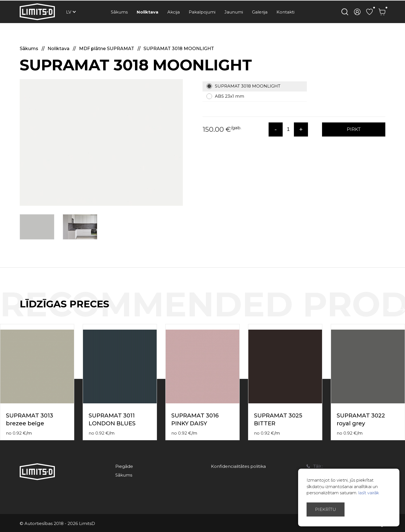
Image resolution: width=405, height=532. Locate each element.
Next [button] (402, 310)
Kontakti (285, 12)
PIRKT (354, 129)
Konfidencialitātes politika (238, 466)
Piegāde (124, 466)
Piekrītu (326, 509)
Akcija (174, 12)
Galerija (260, 12)
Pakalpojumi (202, 12)
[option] (101, 142)
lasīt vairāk (369, 493)
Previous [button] (390, 310)
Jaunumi (234, 12)
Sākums (119, 12)
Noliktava (148, 12)
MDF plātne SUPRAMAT (107, 49)
